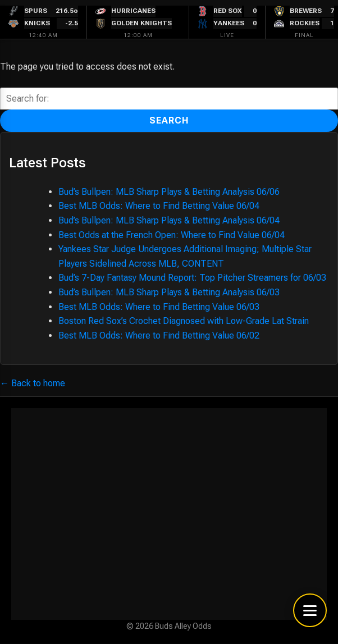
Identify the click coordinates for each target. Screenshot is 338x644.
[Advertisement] (169, 514)
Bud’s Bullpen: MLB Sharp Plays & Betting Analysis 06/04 (169, 220)
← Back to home (33, 383)
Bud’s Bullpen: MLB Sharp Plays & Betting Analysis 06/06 (169, 192)
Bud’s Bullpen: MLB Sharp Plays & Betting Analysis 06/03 (169, 292)
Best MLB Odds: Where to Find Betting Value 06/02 (159, 335)
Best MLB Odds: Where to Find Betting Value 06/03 (159, 307)
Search (169, 120)
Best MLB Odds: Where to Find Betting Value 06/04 (159, 206)
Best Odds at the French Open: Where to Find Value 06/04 (172, 235)
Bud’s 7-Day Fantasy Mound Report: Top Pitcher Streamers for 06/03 (192, 278)
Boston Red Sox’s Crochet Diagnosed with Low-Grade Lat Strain (184, 321)
